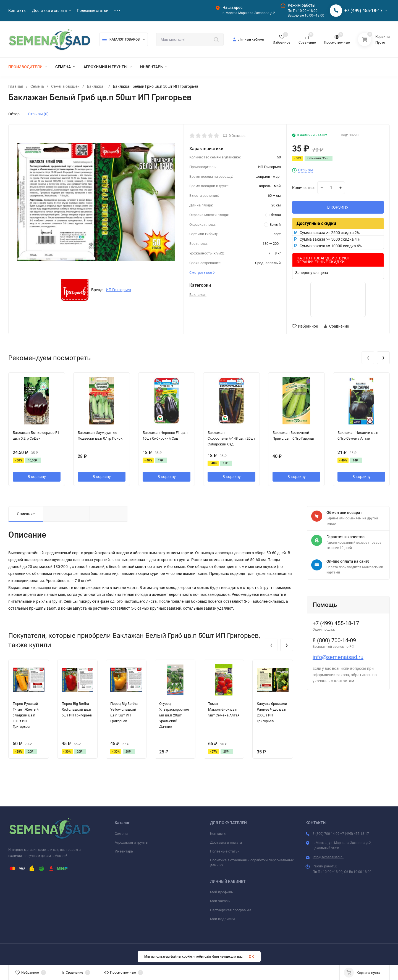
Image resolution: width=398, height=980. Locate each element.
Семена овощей (65, 86)
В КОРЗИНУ (338, 207)
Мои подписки (222, 919)
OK (251, 957)
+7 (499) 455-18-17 (363, 11)
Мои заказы (220, 901)
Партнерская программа (231, 910)
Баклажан (96, 86)
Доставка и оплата (226, 842)
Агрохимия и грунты (132, 842)
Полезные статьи (225, 851)
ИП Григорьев (118, 290)
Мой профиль (222, 892)
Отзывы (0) (38, 114)
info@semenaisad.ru (338, 657)
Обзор (14, 114)
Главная (16, 86)
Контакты (218, 834)
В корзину (37, 477)
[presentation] (368, 358)
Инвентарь (124, 851)
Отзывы (305, 170)
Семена (37, 86)
